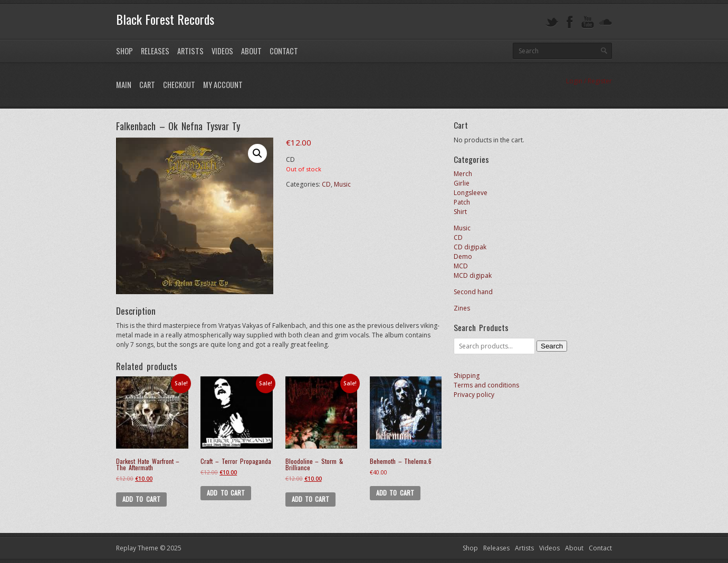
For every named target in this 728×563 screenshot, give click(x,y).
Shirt (460, 212)
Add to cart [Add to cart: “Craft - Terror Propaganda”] (226, 493)
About (251, 51)
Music (342, 184)
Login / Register (589, 81)
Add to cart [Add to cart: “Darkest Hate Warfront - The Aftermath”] (141, 499)
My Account (223, 85)
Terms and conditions (486, 385)
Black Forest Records (165, 19)
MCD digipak (473, 275)
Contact (284, 51)
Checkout (179, 85)
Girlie (462, 183)
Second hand (473, 292)
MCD (461, 266)
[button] (257, 153)
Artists (190, 51)
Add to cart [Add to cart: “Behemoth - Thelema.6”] (395, 493)
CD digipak (470, 247)
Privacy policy (474, 395)
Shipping (467, 376)
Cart (147, 85)
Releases (155, 51)
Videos (222, 51)
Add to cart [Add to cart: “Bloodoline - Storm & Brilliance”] (311, 499)
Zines (462, 308)
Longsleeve (471, 193)
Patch (462, 202)
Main (124, 85)
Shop (124, 51)
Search (552, 346)
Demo (463, 256)
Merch (463, 174)
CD (326, 184)
